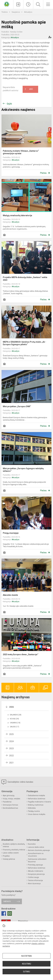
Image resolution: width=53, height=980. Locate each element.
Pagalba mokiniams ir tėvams (40, 802)
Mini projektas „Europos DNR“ (17, 406)
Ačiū (29, 89)
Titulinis (5, 12)
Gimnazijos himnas (10, 805)
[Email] (10, 913)
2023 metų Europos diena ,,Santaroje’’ (21, 654)
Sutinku (26, 972)
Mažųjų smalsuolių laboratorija (17, 215)
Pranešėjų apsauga (35, 865)
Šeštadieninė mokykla (36, 796)
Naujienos (16, 12)
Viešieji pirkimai (9, 859)
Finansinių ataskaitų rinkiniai (14, 850)
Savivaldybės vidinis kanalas (17, 782)
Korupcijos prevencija (36, 874)
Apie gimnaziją (9, 796)
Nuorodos (32, 844)
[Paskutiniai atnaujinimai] (28, 4)
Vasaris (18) (15, 723)
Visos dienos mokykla (37, 814)
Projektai (6, 856)
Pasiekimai (7, 802)
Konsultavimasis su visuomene (36, 855)
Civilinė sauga (33, 877)
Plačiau (43, 173)
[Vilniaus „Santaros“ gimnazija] (7, 4)
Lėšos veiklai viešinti (11, 853)
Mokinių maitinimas (36, 805)
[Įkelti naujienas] (18, 4)
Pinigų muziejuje (11, 533)
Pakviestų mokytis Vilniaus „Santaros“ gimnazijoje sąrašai (21, 152)
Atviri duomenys (34, 884)
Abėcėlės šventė (10, 595)
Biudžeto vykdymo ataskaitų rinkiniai (14, 845)
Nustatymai (27, 956)
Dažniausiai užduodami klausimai (37, 860)
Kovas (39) (14, 719)
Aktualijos (28, 12)
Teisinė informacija (35, 880)
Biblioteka (32, 808)
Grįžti (9, 104)
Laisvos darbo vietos (36, 847)
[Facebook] (4, 913)
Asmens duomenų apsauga (39, 850)
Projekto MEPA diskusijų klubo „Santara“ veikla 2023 (25, 279)
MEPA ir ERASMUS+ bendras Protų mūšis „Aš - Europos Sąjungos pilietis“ (24, 343)
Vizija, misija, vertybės (12, 799)
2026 (11, 707)
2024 (11, 741)
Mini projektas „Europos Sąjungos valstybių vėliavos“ (23, 470)
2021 (11, 763)
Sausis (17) (14, 727)
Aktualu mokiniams (36, 871)
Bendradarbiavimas (10, 808)
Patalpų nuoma (34, 811)
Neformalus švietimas (37, 799)
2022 (11, 756)
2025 (11, 734)
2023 (11, 748)
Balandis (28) (16, 715)
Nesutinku (27, 964)
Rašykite (7, 901)
